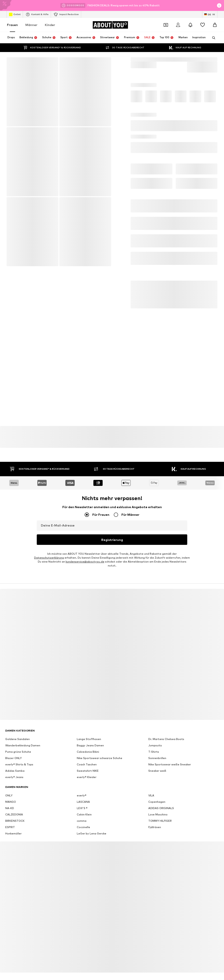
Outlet (15, 14)
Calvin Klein (84, 801)
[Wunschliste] (203, 25)
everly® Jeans (14, 763)
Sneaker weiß (157, 757)
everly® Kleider (87, 763)
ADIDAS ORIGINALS (161, 794)
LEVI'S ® (82, 794)
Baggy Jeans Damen (90, 732)
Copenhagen (157, 788)
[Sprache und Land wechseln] (210, 14)
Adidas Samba (15, 757)
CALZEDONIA (14, 801)
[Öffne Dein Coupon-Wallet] (166, 25)
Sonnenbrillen (157, 744)
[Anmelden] (178, 25)
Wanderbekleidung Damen (23, 732)
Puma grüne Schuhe (18, 738)
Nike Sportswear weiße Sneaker (170, 751)
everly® (82, 782)
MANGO (11, 788)
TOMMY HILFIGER (160, 807)
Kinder (50, 25)
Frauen (12, 25)
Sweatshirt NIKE (88, 757)
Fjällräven (155, 813)
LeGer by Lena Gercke (92, 820)
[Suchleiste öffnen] (212, 38)
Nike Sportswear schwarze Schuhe (100, 744)
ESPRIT (10, 813)
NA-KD (10, 794)
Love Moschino (158, 801)
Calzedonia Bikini (88, 738)
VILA (151, 782)
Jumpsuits (155, 732)
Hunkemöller (13, 820)
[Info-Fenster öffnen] (219, 5)
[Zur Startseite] (110, 25)
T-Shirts (154, 738)
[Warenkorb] (215, 25)
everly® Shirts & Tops (19, 751)
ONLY (9, 782)
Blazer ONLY (13, 744)
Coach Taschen (87, 751)
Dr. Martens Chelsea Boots (166, 725)
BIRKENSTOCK (15, 807)
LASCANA (83, 788)
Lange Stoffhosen (89, 725)
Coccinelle (83, 813)
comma (82, 807)
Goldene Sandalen (17, 725)
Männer (31, 25)
